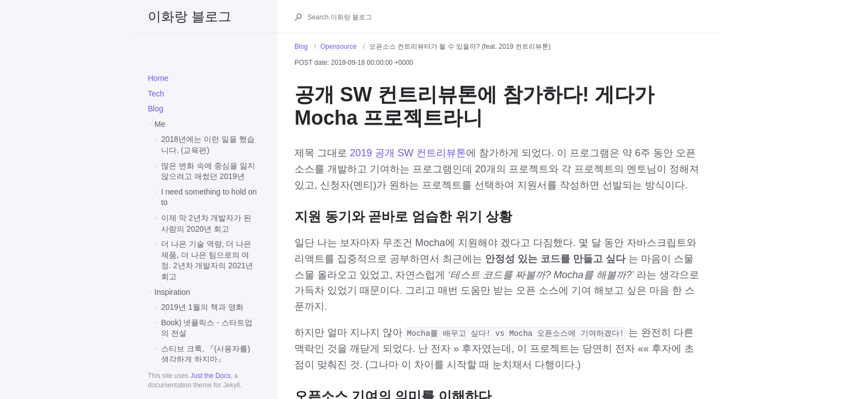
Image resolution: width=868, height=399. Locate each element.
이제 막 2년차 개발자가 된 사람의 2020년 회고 (206, 223)
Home (158, 78)
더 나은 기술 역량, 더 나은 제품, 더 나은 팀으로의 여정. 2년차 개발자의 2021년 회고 (207, 260)
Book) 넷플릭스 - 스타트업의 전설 (207, 328)
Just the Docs (211, 376)
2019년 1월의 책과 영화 (202, 307)
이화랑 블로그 (190, 16)
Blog (156, 109)
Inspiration (172, 292)
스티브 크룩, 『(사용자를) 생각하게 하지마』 (206, 354)
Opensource (339, 47)
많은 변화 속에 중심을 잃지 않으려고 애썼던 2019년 (208, 171)
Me (160, 124)
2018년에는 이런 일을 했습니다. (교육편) (208, 145)
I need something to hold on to (209, 197)
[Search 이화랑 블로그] (504, 17)
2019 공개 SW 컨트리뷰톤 (408, 153)
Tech (156, 94)
